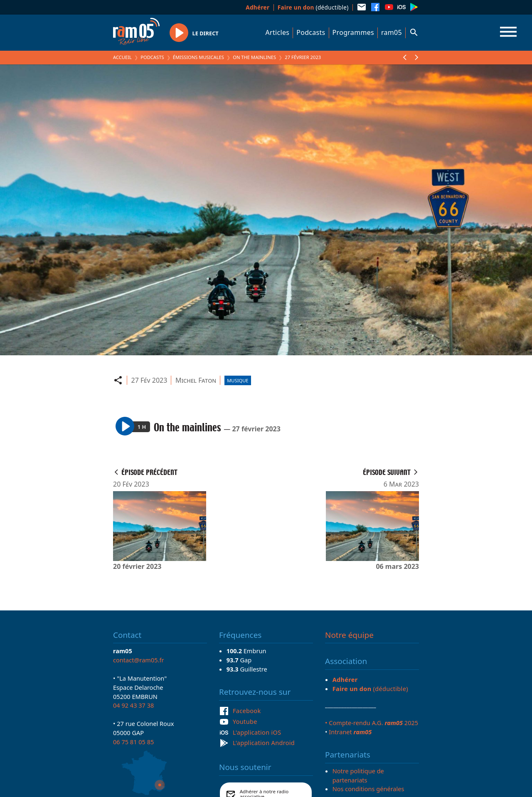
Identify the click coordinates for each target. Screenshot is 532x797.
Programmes (353, 32)
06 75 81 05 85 (133, 742)
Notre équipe (349, 635)
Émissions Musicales (198, 57)
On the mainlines (254, 57)
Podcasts (311, 32)
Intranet (350, 732)
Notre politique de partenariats (358, 775)
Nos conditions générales (368, 789)
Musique (238, 380)
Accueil (122, 57)
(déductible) (313, 7)
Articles (278, 32)
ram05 (392, 32)
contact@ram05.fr (139, 660)
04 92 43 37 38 (133, 705)
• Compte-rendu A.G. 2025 (372, 723)
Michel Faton (196, 380)
